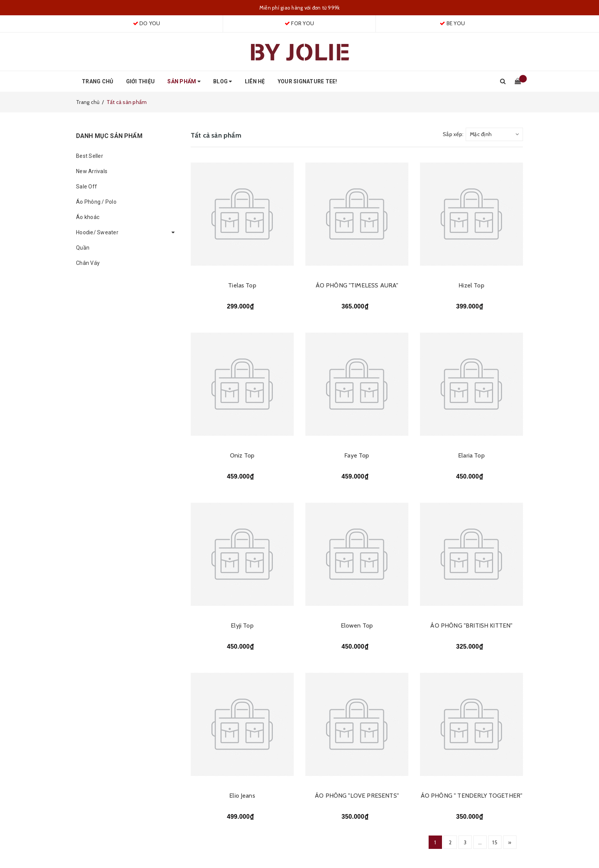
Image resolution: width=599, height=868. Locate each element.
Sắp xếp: (453, 134)
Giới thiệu (141, 81)
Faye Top (357, 455)
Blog (223, 81)
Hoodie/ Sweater (97, 232)
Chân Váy (88, 263)
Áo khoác (88, 217)
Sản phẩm (184, 81)
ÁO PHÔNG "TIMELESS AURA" (357, 285)
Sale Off (87, 187)
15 (495, 842)
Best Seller (90, 156)
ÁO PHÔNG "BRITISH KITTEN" (471, 625)
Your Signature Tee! (308, 81)
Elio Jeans (242, 796)
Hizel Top (471, 285)
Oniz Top (242, 455)
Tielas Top (242, 285)
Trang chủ (97, 81)
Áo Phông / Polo (96, 202)
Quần (83, 248)
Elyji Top (242, 625)
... (480, 842)
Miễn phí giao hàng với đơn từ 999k (300, 8)
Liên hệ (255, 81)
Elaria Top (471, 455)
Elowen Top (357, 625)
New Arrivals (92, 171)
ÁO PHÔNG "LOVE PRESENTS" (357, 796)
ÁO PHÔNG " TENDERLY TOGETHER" (472, 796)
